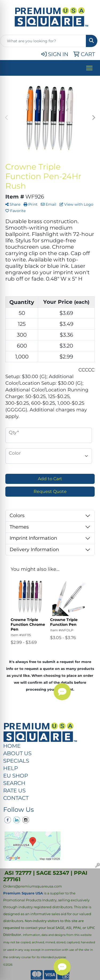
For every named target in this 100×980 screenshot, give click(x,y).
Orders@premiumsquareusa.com (33, 886)
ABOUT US (17, 753)
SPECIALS (16, 761)
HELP (11, 768)
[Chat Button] (62, 967)
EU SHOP (16, 776)
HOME (12, 746)
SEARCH (14, 783)
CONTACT (16, 798)
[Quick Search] (43, 41)
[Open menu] (89, 68)
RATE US (14, 791)
